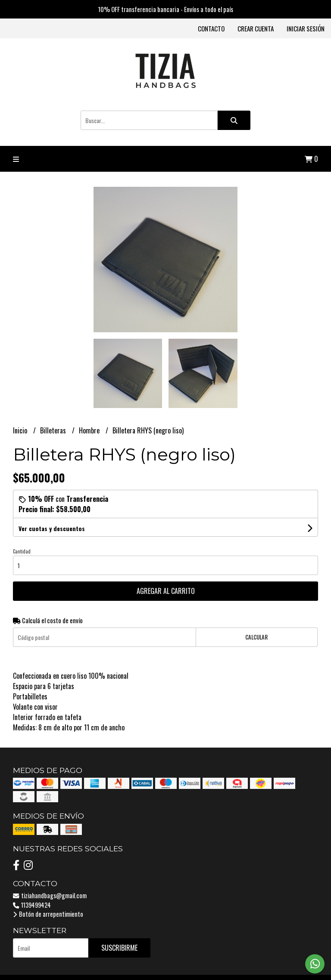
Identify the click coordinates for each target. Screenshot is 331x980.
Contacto (211, 28)
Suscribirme (119, 948)
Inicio (21, 430)
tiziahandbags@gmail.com (50, 895)
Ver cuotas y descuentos (52, 528)
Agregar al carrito (166, 591)
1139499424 (32, 905)
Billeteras (54, 430)
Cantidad (22, 551)
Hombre (90, 430)
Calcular (256, 637)
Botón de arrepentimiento (48, 914)
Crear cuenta (256, 28)
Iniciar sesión (306, 28)
